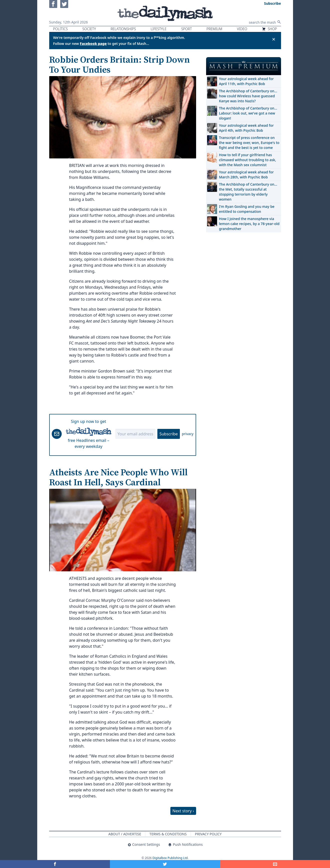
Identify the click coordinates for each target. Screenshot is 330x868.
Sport (186, 29)
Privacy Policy (208, 834)
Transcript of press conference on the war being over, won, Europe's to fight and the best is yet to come (249, 143)
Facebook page (93, 44)
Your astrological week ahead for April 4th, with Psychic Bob (246, 128)
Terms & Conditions (168, 834)
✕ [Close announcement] (274, 39)
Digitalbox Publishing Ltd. (170, 858)
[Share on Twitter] (165, 864)
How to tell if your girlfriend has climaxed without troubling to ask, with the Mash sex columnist (248, 160)
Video (242, 29)
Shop (269, 29)
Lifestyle (159, 29)
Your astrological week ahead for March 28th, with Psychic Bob (246, 175)
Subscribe (168, 434)
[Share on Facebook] (55, 864)
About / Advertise (125, 834)
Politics (61, 29)
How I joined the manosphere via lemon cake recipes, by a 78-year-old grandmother (249, 224)
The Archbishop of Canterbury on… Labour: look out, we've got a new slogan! (248, 113)
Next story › (183, 811)
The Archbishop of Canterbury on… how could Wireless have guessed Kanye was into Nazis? (248, 96)
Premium (214, 29)
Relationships (123, 29)
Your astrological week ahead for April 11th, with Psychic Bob (246, 81)
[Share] (275, 864)
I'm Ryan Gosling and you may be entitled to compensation (247, 209)
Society (89, 29)
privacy (188, 434)
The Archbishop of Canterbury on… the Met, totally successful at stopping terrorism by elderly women (248, 192)
